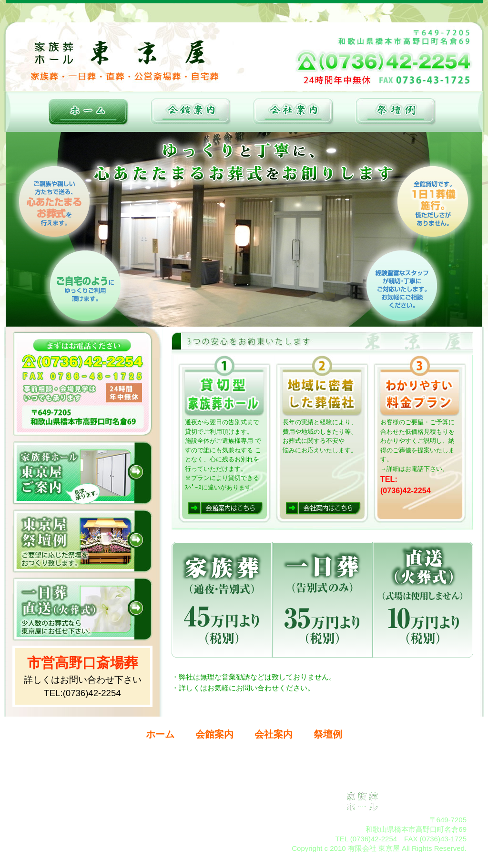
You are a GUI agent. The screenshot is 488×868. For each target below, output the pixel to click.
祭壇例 (328, 734)
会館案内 (214, 734)
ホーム (160, 734)
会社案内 (274, 734)
